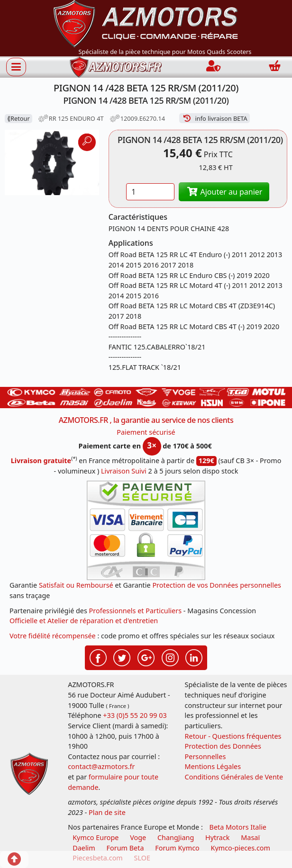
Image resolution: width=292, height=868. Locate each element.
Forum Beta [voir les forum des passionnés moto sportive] (125, 848)
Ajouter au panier (224, 192)
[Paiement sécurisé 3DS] (146, 530)
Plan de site (107, 812)
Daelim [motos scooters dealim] (84, 848)
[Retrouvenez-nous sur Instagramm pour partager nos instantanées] (170, 657)
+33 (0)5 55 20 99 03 (135, 715)
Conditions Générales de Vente (234, 777)
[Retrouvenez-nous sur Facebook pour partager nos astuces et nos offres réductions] (98, 657)
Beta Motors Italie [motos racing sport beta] (238, 827)
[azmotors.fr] (116, 67)
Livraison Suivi (124, 471)
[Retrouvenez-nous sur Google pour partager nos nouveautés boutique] (146, 657)
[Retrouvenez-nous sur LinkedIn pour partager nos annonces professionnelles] (194, 657)
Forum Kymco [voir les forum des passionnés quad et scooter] (177, 848)
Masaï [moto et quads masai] (250, 837)
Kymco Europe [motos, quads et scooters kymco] (96, 837)
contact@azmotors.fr (101, 766)
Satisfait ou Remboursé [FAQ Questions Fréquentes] (76, 585)
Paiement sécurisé (146, 432)
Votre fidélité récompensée (53, 636)
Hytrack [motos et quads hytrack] (218, 837)
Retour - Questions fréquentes (233, 736)
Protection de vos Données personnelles (217, 585)
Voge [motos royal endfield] (138, 837)
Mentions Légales (213, 766)
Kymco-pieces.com (241, 848)
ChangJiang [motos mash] (176, 837)
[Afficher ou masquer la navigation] (16, 67)
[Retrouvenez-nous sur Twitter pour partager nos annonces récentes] (122, 657)
